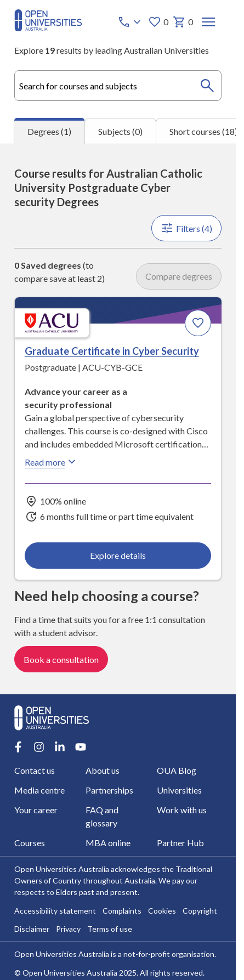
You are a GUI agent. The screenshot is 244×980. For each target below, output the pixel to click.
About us (103, 771)
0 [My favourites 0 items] (158, 22)
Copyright (200, 911)
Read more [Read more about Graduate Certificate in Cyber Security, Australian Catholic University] (52, 462)
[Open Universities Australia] (48, 28)
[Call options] (130, 22)
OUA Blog (177, 771)
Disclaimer (32, 929)
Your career (36, 810)
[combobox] (118, 86)
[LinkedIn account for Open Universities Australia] (60, 747)
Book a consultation (61, 659)
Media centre (39, 791)
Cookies (162, 911)
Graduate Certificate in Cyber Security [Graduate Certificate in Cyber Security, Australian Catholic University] (112, 351)
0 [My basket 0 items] (183, 22)
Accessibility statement (55, 911)
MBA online (108, 843)
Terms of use (110, 929)
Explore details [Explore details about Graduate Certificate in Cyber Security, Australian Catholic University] (118, 555)
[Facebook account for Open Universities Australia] (18, 747)
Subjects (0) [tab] (120, 131)
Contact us (35, 771)
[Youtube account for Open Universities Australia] (81, 747)
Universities (179, 791)
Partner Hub (180, 843)
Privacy (68, 929)
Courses (30, 843)
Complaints (122, 911)
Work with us (182, 810)
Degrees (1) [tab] (49, 131)
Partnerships (109, 791)
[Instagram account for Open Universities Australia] (39, 747)
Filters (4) (186, 228)
